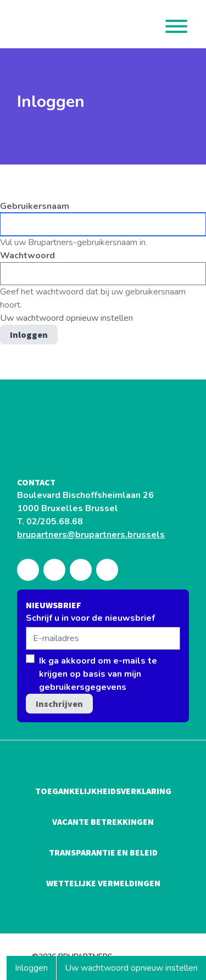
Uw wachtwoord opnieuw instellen (131, 968)
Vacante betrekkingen (103, 822)
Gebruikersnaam (35, 206)
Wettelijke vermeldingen (103, 883)
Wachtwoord (27, 256)
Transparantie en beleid (103, 852)
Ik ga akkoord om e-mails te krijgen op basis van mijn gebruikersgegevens (98, 674)
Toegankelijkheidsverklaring (103, 791)
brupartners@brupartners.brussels (91, 535)
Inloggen (35, 971)
